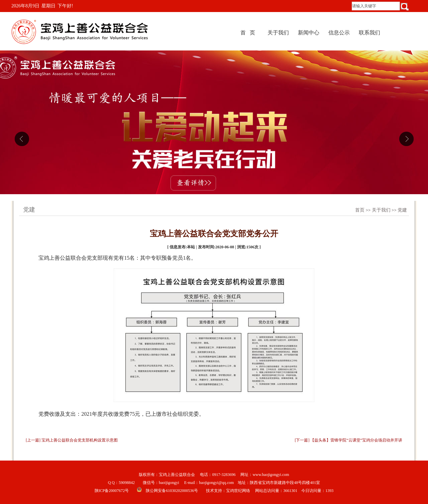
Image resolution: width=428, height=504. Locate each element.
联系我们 (369, 33)
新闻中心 (309, 33)
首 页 (248, 33)
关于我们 (278, 33)
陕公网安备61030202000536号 (172, 491)
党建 (402, 210)
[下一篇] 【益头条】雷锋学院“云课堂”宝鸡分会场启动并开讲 (348, 440)
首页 (360, 210)
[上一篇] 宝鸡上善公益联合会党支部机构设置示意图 (72, 440)
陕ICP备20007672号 (112, 491)
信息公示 (339, 33)
